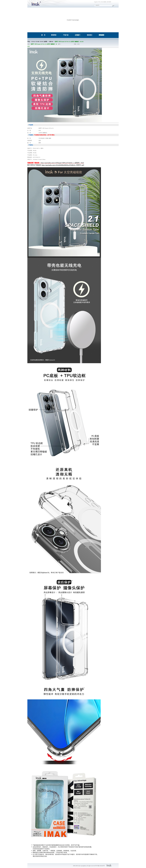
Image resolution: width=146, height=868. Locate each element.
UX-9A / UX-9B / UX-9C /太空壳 (39, 42)
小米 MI (51, 42)
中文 (99, 2)
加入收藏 (104, 2)
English (96, 2)
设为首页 (109, 2)
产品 (28, 42)
